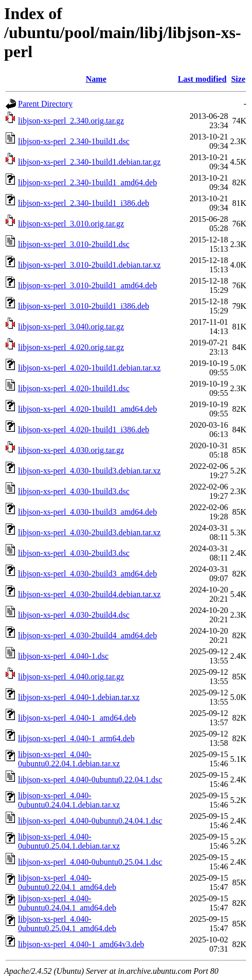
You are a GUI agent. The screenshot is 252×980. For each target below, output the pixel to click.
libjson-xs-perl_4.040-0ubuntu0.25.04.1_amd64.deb (67, 924)
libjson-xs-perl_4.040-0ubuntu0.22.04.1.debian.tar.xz (69, 759)
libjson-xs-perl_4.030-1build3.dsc (74, 491)
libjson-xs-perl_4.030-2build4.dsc (74, 615)
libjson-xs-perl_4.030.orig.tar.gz (71, 450)
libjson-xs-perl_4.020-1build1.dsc (74, 388)
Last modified (202, 79)
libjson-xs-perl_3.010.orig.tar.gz (71, 224)
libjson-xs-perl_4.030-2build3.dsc (74, 553)
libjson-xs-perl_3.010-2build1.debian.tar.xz (89, 265)
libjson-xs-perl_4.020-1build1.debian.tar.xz (89, 368)
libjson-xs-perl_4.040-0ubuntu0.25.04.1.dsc (90, 862)
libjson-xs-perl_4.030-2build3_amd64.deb (87, 574)
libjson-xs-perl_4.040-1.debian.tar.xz (79, 697)
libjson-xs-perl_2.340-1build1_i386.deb (84, 203)
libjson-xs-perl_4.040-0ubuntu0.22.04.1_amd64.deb (67, 882)
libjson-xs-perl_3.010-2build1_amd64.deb (87, 285)
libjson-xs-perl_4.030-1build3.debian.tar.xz (89, 471)
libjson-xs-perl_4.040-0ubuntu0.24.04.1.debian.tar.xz (69, 800)
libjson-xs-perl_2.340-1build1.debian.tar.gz (89, 162)
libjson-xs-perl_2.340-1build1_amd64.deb (87, 182)
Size (238, 79)
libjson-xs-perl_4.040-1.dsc (63, 656)
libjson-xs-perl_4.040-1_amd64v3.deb (81, 944)
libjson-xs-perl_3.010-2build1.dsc (74, 244)
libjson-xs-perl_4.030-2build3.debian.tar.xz (89, 532)
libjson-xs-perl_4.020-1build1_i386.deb (84, 430)
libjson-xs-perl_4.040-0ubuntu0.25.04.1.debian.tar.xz (69, 841)
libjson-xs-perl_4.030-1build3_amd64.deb (87, 512)
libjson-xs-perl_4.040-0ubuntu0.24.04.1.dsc (90, 821)
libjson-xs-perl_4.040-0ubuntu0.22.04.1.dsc (90, 780)
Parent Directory (45, 104)
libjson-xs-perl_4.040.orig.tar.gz (71, 677)
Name (96, 79)
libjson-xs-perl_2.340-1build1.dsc (74, 141)
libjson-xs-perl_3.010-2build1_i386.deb (84, 306)
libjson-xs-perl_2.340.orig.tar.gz (71, 121)
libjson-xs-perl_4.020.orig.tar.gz (71, 347)
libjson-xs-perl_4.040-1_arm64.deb (76, 738)
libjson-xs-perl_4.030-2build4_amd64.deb (87, 635)
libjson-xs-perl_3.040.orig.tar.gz (71, 327)
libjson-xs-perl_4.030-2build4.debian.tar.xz (89, 594)
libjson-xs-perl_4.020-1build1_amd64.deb (87, 409)
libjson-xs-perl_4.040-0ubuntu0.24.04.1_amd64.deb (67, 903)
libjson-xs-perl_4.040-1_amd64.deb (77, 718)
